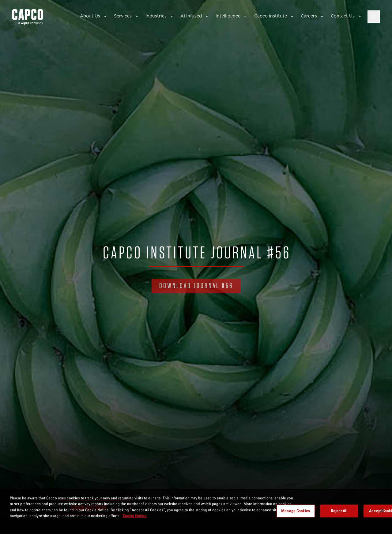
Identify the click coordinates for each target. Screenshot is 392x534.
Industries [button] (156, 16)
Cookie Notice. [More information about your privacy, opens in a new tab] (135, 516)
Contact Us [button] (343, 16)
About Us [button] (90, 16)
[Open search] (374, 17)
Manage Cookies (296, 511)
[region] (196, 511)
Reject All (339, 511)
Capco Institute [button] (271, 16)
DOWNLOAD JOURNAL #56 (196, 286)
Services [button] (123, 16)
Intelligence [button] (228, 16)
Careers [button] (309, 16)
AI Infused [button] (191, 16)
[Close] (382, 511)
